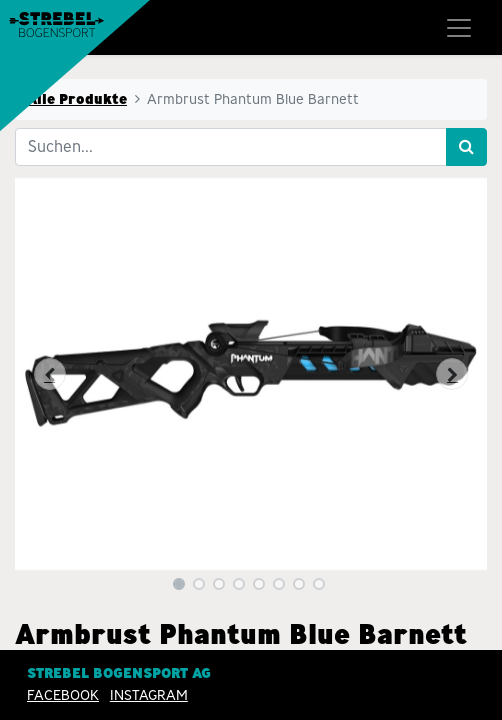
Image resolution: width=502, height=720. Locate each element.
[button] (50, 374)
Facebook (63, 695)
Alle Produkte (77, 99)
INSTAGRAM (149, 695)
